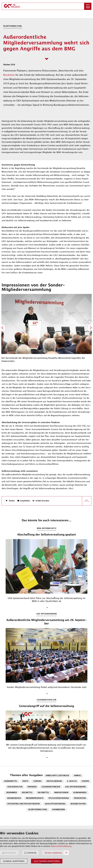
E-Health (72, 781)
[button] (88, 6)
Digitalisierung (54, 781)
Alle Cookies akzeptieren (47, 861)
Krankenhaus (14, 798)
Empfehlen (25, 501)
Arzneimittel (11, 781)
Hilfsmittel (43, 793)
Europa (85, 781)
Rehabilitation (78, 804)
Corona (37, 781)
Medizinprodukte (35, 798)
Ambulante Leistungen (57, 776)
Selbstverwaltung (38, 810)
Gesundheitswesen (51, 787)
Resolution (9, 75)
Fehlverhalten (15, 787)
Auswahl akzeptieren (14, 861)
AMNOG (77, 776)
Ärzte (25, 781)
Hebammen (12, 793)
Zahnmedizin (59, 810)
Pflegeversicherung (59, 798)
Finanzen (32, 787)
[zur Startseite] (43, 6)
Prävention (80, 798)
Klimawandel (80, 793)
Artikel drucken (42, 501)
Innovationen (61, 793)
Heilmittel (27, 793)
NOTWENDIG (11, 853)
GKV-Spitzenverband (75, 787)
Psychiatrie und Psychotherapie (24, 804)
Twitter (12, 501)
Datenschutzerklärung (61, 846)
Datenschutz (46, 863)
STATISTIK (32, 853)
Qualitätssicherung (55, 804)
